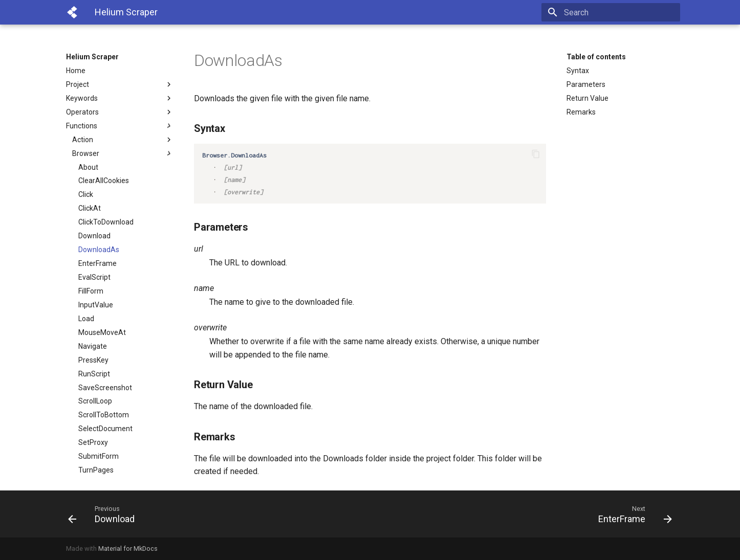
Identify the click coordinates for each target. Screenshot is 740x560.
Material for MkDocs (128, 548)
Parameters (586, 84)
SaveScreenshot (105, 388)
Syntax (578, 71)
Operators (120, 112)
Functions (120, 126)
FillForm (91, 291)
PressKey (93, 360)
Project (120, 84)
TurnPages (96, 470)
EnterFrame (97, 263)
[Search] (620, 12)
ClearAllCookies (104, 181)
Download (94, 236)
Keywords (120, 98)
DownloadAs (99, 250)
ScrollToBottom (104, 415)
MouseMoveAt (102, 332)
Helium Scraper (92, 57)
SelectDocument (105, 429)
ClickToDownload (106, 222)
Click (86, 194)
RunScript (94, 374)
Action (123, 140)
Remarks (581, 112)
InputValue (96, 305)
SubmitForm (99, 456)
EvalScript (94, 277)
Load (86, 319)
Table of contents (596, 57)
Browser (123, 153)
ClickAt (90, 208)
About (88, 167)
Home (76, 71)
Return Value (587, 98)
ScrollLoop (95, 401)
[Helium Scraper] (72, 12)
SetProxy (93, 442)
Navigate (93, 346)
